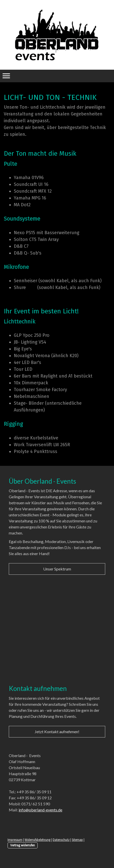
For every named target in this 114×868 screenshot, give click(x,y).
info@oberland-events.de (40, 810)
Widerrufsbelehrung (38, 840)
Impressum (15, 840)
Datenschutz (61, 840)
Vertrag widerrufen (23, 845)
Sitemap (77, 840)
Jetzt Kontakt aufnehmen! (57, 732)
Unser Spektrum (57, 569)
